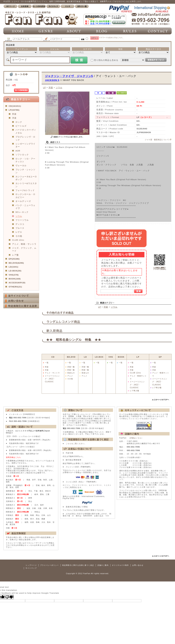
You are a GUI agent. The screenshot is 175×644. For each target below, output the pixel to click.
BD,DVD (71, 357)
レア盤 (15, 255)
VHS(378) (14, 275)
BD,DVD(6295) (16, 263)
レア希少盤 (134, 391)
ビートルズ (21, 126)
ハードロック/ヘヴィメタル (26, 131)
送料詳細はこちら (13, 457)
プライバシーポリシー (49, 565)
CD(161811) (15, 106)
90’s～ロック (22, 212)
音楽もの (71, 373)
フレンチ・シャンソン (25, 171)
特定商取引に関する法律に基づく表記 (78, 565)
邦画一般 (71, 370)
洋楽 (14, 118)
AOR (18, 151)
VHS (111, 357)
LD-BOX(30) (15, 271)
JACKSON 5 (52, 80)
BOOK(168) (15, 279)
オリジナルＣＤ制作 (120, 565)
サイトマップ (31, 568)
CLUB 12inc (18, 240)
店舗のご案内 (103, 565)
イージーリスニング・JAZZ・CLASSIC (52, 379)
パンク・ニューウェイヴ (25, 207)
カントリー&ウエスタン (26, 185)
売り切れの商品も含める (106, 60)
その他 (19, 236)
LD (85, 357)
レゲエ (19, 232)
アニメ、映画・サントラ (24, 244)
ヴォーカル (21, 165)
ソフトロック (22, 155)
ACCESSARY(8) (17, 283)
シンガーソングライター (25, 145)
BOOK (121, 357)
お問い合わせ (138, 565)
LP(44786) (14, 110)
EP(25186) (14, 259)
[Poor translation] (9, 597)
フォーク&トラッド (25, 190)
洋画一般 (71, 367)
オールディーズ (23, 201)
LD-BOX (99, 357)
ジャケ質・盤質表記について (157, 140)
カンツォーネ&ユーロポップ (26, 178)
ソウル (19, 216)
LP (44, 87)
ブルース (20, 228)
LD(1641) (14, 267)
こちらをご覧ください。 (76, 444)
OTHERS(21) (15, 287)
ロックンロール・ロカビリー (25, 196)
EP (160, 357)
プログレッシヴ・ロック (25, 138)
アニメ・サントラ (52, 373)
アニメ (70, 376)
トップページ (31, 565)
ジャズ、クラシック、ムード (24, 249)
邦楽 (14, 114)
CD (53, 357)
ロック (19, 122)
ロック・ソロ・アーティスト (25, 160)
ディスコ (20, 224)
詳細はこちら (136, 438)
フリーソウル (22, 220)
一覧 (47, 363)
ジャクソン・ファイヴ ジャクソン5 (69, 76)
